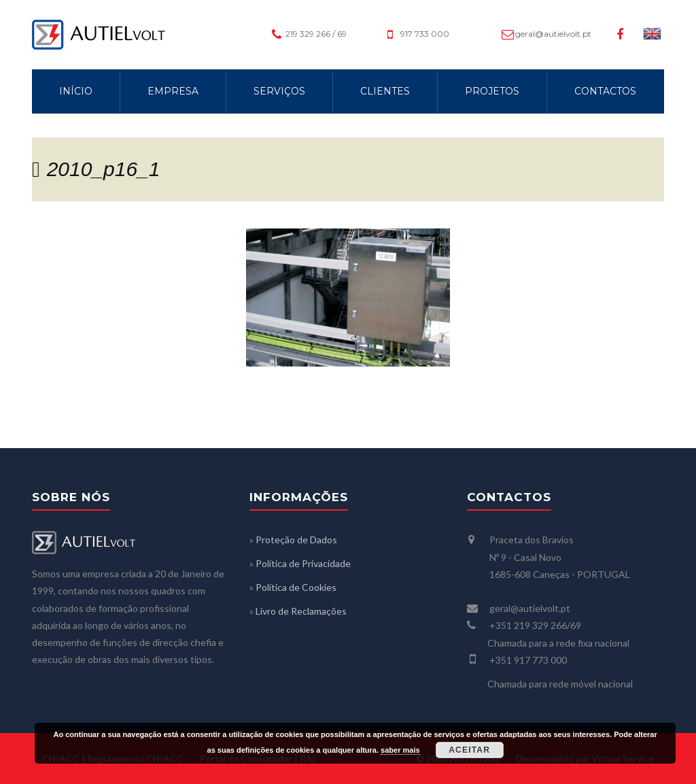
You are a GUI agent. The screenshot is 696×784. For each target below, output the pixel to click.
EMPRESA (173, 91)
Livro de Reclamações (301, 611)
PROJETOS (492, 91)
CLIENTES (385, 91)
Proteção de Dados (296, 540)
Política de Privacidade (303, 563)
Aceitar (469, 750)
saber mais (400, 750)
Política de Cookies (296, 587)
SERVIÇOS (279, 91)
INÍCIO (76, 91)
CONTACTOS (605, 91)
